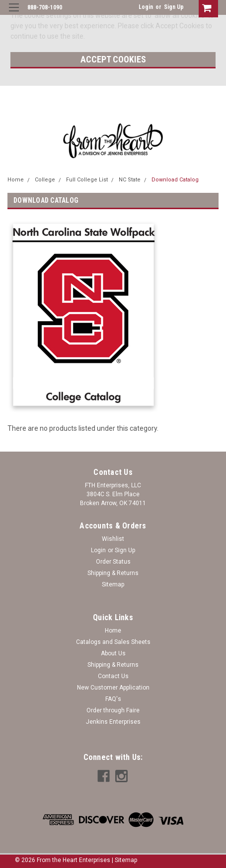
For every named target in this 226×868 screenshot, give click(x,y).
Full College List (87, 180)
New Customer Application (113, 688)
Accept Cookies (113, 59)
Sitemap (113, 584)
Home (16, 180)
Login (146, 7)
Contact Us (113, 676)
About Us (113, 653)
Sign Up (174, 7)
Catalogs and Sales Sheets (113, 642)
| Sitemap (124, 860)
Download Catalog (175, 180)
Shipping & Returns (113, 573)
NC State (130, 180)
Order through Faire (113, 710)
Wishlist (113, 539)
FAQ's (113, 699)
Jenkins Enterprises (113, 722)
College (45, 180)
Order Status (113, 562)
